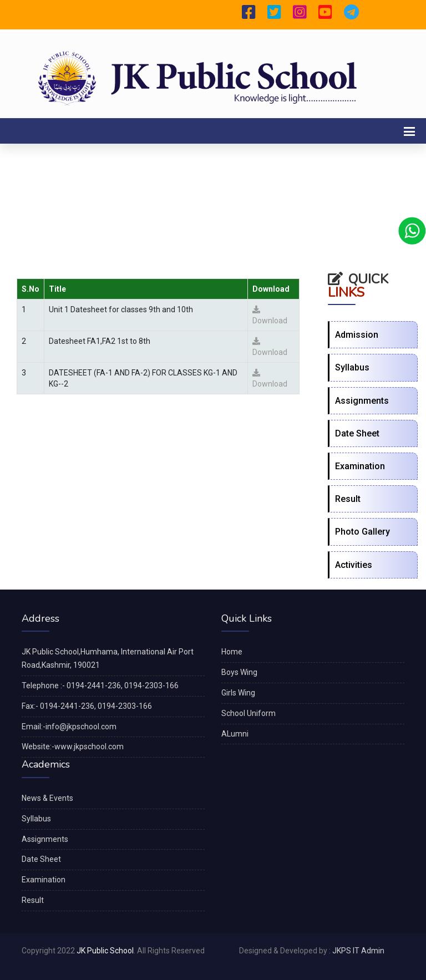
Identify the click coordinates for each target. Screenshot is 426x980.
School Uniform (248, 713)
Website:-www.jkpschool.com (73, 747)
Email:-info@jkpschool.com (69, 727)
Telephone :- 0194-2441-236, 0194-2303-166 (100, 686)
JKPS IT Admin (358, 951)
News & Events (47, 798)
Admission (357, 335)
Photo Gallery (362, 532)
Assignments (362, 401)
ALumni (235, 734)
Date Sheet (357, 433)
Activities (354, 565)
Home (232, 652)
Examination (360, 466)
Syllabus (352, 367)
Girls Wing (238, 693)
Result (348, 499)
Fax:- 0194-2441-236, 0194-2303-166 (87, 706)
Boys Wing (239, 672)
